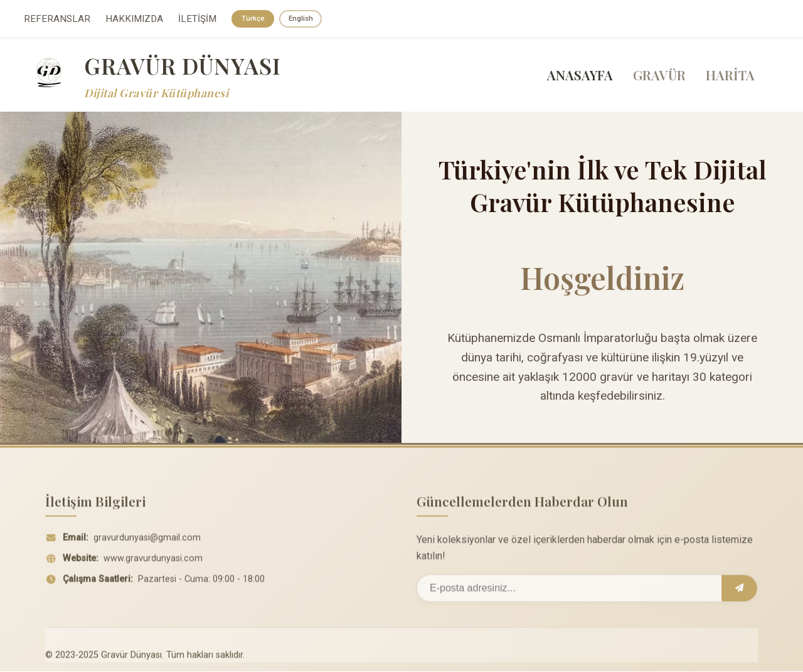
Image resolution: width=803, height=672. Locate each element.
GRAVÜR (659, 76)
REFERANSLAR (57, 19)
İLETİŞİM (197, 19)
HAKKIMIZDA (134, 19)
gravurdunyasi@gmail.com (147, 542)
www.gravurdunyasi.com (153, 563)
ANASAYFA (580, 76)
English (303, 19)
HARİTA (730, 76)
